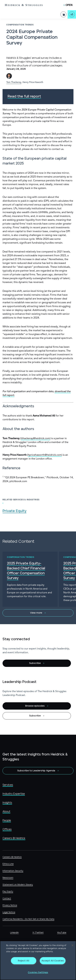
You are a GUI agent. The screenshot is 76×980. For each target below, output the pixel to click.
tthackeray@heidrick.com (35, 439)
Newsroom (8, 878)
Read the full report (24, 96)
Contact (7, 898)
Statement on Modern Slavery (18, 885)
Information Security (13, 871)
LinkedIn (14, 933)
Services (8, 785)
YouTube (62, 933)
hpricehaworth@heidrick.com (45, 455)
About (6, 812)
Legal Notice (9, 912)
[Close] (73, 945)
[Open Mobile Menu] (68, 5)
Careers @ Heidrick (14, 838)
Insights (7, 803)
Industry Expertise (14, 794)
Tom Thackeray (14, 82)
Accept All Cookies (53, 961)
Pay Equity (8, 891)
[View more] (38, 613)
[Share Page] (63, 14)
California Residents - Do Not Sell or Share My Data (28, 919)
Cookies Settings (38, 972)
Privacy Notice (10, 905)
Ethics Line (8, 864)
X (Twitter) (38, 933)
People (7, 820)
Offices (7, 829)
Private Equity (14, 511)
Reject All (24, 961)
